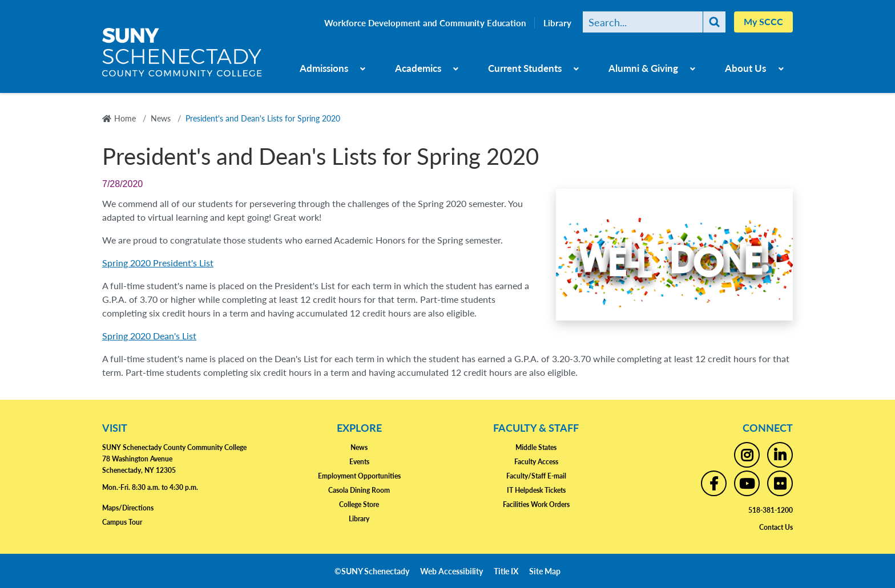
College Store (359, 504)
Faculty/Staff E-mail (536, 476)
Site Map (545, 571)
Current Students (525, 68)
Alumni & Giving (643, 68)
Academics (418, 68)
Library (557, 23)
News (161, 118)
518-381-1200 (771, 510)
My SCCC (763, 21)
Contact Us (776, 527)
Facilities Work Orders (536, 504)
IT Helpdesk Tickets (536, 490)
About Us (745, 68)
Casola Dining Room (359, 490)
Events (359, 462)
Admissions (324, 68)
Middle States (536, 447)
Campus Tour (122, 522)
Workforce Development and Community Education (425, 23)
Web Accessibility (451, 571)
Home (125, 118)
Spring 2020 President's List (158, 263)
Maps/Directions (128, 508)
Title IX (506, 571)
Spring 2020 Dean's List (149, 336)
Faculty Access (536, 462)
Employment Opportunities (359, 476)
